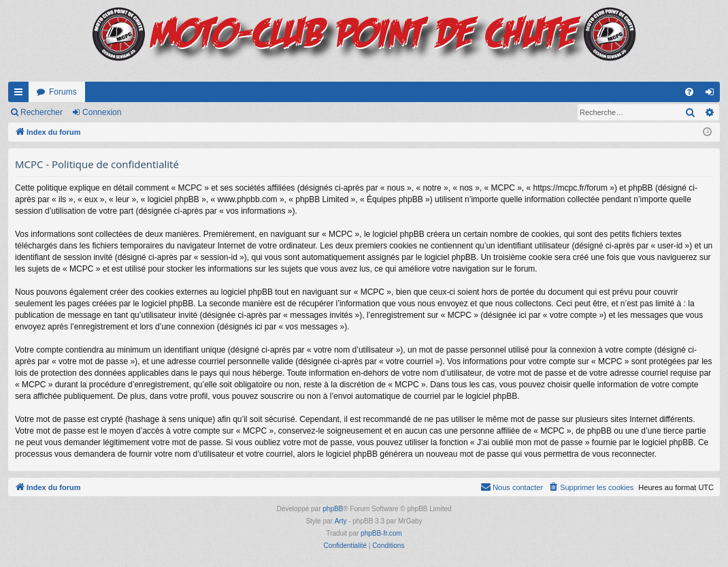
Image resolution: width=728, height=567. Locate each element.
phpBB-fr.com (381, 533)
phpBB (333, 509)
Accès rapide (21, 95)
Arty (341, 521)
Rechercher (42, 112)
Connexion (102, 112)
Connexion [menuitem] (713, 95)
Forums (63, 92)
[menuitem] (689, 92)
